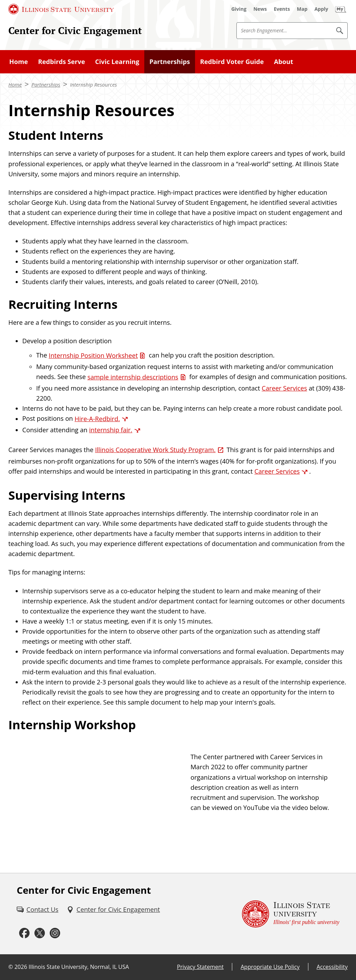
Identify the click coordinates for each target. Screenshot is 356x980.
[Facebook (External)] (24, 933)
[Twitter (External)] (40, 933)
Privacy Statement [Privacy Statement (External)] (200, 967)
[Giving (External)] (239, 9)
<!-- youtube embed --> (95, 791)
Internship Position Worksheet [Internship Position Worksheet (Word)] (93, 355)
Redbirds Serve (61, 62)
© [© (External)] (11, 967)
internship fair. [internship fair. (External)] (111, 430)
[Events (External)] (282, 9)
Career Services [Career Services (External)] (277, 471)
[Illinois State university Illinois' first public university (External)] (291, 914)
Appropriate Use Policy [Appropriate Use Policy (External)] (270, 967)
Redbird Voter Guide (232, 62)
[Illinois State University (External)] (61, 9)
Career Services (284, 388)
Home (19, 62)
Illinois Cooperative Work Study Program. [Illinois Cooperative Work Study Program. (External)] (155, 450)
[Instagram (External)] (55, 933)
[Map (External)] (302, 9)
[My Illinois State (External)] (341, 9)
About (284, 62)
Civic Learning (117, 62)
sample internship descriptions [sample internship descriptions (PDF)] (133, 377)
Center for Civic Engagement (75, 30)
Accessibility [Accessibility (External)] (332, 967)
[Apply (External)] (321, 9)
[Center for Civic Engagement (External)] (113, 910)
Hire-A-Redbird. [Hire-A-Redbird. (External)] (97, 419)
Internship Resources (93, 85)
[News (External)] (260, 9)
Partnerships (170, 62)
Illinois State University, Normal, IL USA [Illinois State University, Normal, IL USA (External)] (79, 967)
